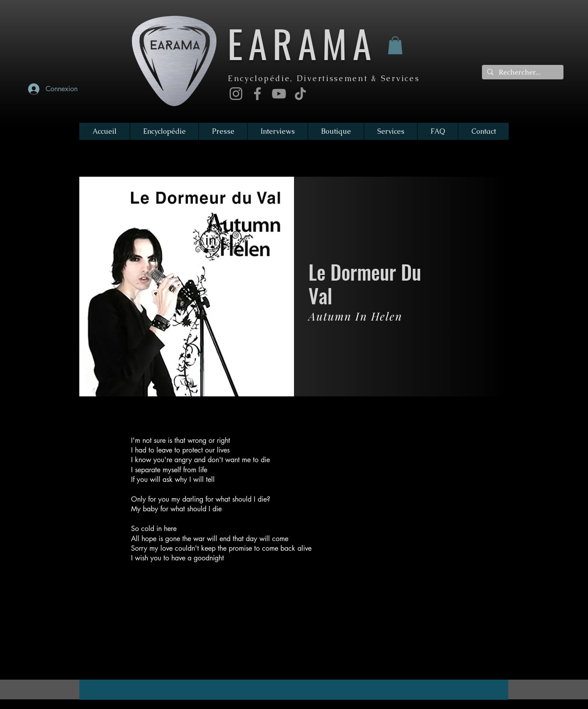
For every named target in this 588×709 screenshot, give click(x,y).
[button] (395, 45)
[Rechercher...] (522, 73)
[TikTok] (300, 94)
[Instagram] (236, 94)
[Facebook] (257, 94)
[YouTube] (279, 94)
